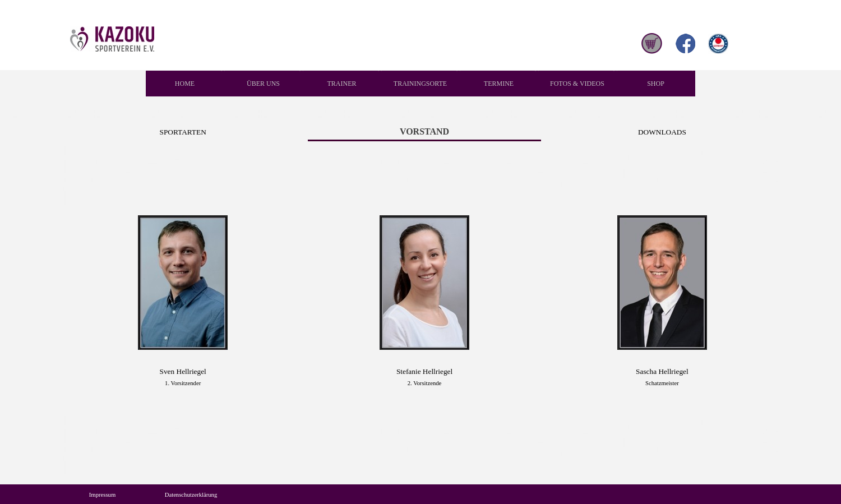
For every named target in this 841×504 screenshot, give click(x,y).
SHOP (656, 84)
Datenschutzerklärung (191, 495)
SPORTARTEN (183, 132)
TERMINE (499, 84)
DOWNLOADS (662, 132)
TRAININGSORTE (420, 84)
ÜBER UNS (263, 84)
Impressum (102, 495)
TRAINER (342, 84)
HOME (185, 84)
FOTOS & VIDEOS (577, 84)
